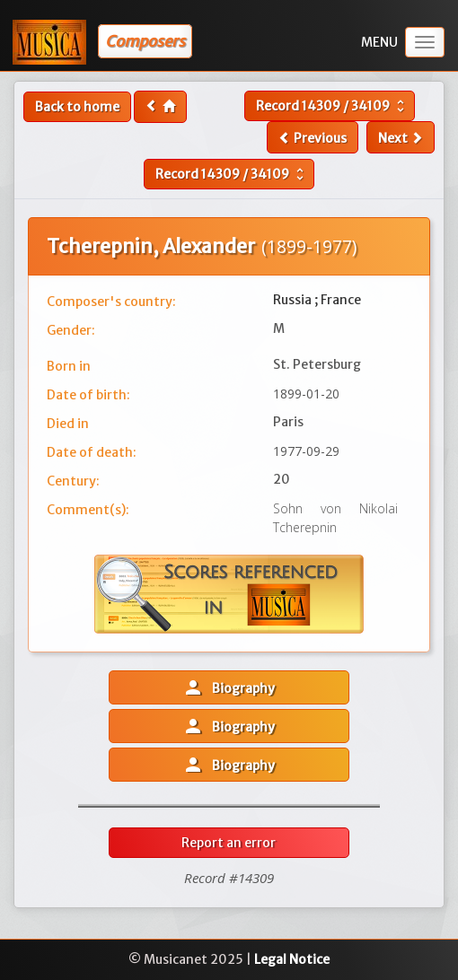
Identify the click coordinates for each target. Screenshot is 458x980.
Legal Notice (292, 959)
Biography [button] (229, 687)
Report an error (229, 843)
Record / (332, 106)
